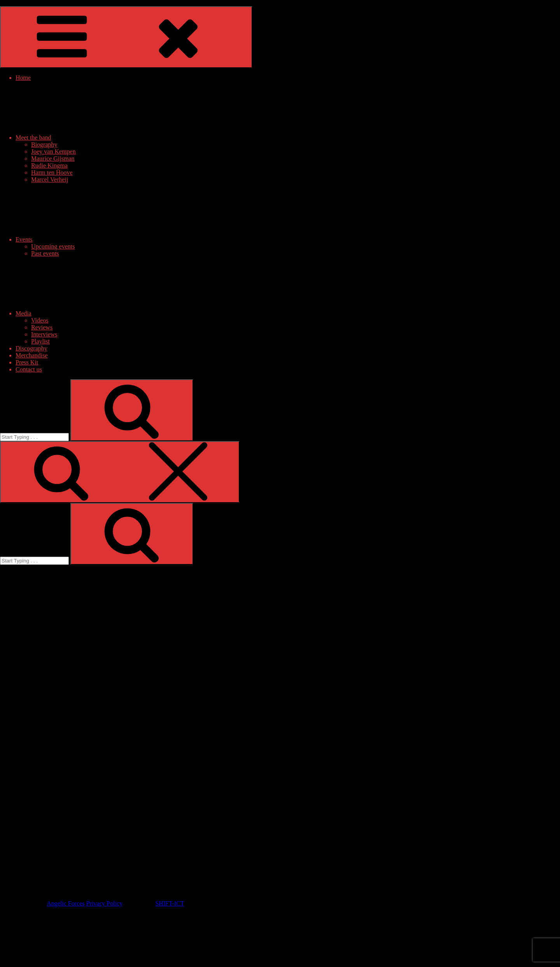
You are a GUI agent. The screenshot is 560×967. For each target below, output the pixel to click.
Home (23, 78)
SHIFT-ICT (170, 903)
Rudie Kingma (49, 166)
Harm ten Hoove (52, 173)
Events (82, 239)
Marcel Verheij (50, 180)
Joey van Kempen (53, 152)
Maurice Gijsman (53, 159)
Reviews (42, 327)
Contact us (29, 369)
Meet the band (92, 138)
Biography (44, 145)
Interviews (44, 334)
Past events (45, 253)
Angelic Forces (66, 903)
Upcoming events (53, 246)
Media (82, 313)
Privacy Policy (104, 903)
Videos (40, 320)
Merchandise (32, 355)
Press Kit (27, 362)
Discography (31, 348)
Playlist (40, 341)
